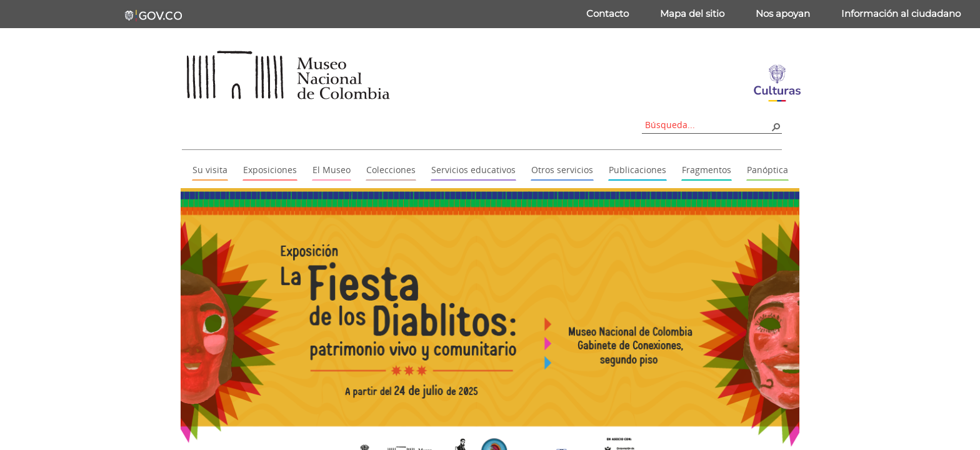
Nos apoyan (783, 13)
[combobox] (707, 125)
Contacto (607, 13)
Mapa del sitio (692, 13)
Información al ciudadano (901, 13)
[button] (776, 126)
